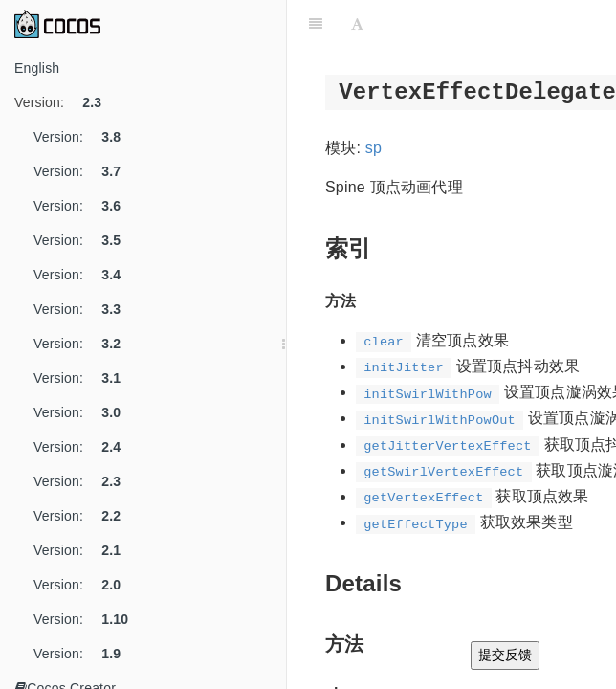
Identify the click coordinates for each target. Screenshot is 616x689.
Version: (65, 102)
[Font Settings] (357, 24)
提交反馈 (505, 655)
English (37, 68)
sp (374, 148)
